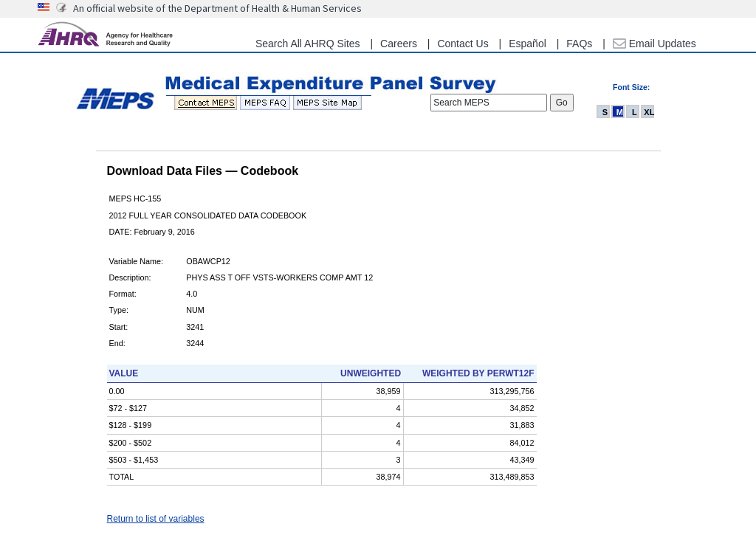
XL (649, 112)
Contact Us (463, 44)
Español (528, 44)
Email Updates (654, 44)
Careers (399, 44)
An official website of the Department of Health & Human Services (217, 8)
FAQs (579, 44)
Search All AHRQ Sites (308, 44)
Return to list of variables (156, 519)
